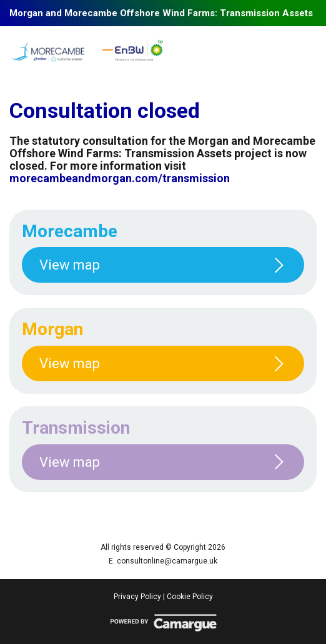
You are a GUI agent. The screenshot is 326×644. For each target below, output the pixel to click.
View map (163, 265)
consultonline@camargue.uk (167, 561)
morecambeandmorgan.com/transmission (120, 178)
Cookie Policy (190, 597)
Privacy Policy (137, 597)
